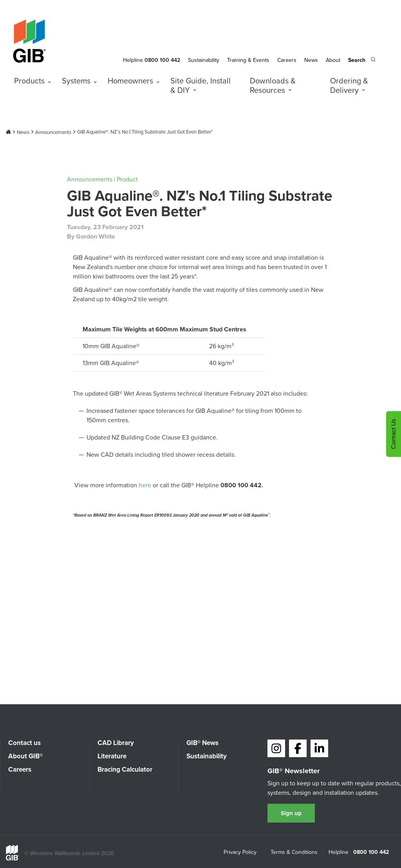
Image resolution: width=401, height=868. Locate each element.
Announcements (53, 132)
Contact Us (393, 434)
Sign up (291, 813)
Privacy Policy (240, 853)
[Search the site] (362, 61)
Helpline (133, 60)
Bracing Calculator (125, 769)
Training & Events (248, 60)
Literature (112, 756)
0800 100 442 (371, 852)
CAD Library (116, 743)
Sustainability (204, 60)
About (333, 60)
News (311, 60)
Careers (287, 60)
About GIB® (25, 756)
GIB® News (202, 743)
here (146, 485)
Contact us (24, 743)
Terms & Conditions (294, 853)
